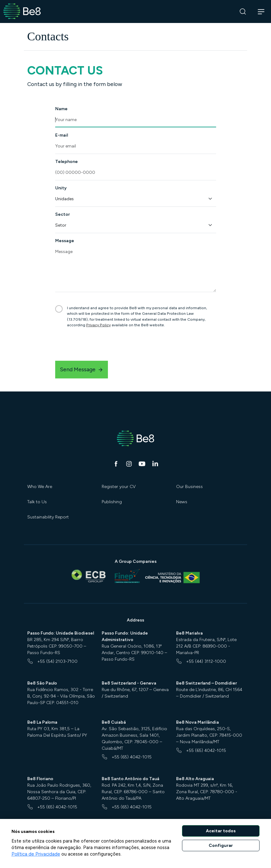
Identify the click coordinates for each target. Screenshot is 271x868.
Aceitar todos (221, 831)
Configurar (221, 845)
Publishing (112, 502)
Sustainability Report (48, 517)
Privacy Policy (98, 325)
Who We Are (40, 487)
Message (65, 241)
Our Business (189, 487)
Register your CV (119, 487)
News (182, 502)
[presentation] (102, 344)
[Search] (243, 12)
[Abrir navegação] (261, 11)
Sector (62, 214)
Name (61, 109)
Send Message (82, 369)
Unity (61, 188)
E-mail (62, 135)
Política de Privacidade (36, 854)
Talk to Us (37, 502)
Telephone (67, 162)
